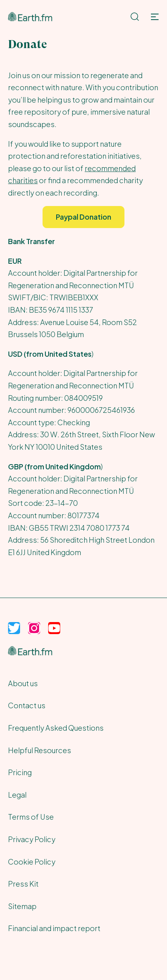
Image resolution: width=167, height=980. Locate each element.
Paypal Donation (83, 217)
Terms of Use (31, 817)
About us (23, 683)
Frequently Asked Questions (56, 728)
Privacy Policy (32, 839)
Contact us (27, 705)
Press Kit (23, 884)
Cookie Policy (32, 862)
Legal (17, 795)
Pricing (20, 772)
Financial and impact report (54, 928)
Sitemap (22, 906)
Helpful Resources (40, 750)
